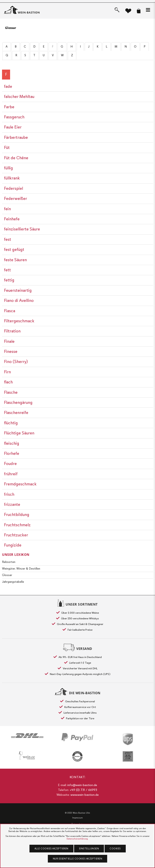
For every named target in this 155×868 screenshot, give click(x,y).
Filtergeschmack (19, 321)
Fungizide (13, 545)
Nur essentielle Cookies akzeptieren (78, 859)
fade (8, 86)
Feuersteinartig (18, 290)
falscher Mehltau (19, 97)
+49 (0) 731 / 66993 (83, 790)
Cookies (115, 849)
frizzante (12, 504)
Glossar (11, 28)
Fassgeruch (14, 117)
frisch (9, 494)
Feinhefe (12, 219)
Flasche (11, 392)
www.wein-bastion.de (85, 795)
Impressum (77, 818)
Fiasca (10, 311)
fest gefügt (14, 249)
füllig (8, 168)
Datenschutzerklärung (77, 839)
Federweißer (16, 198)
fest (8, 239)
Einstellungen (89, 849)
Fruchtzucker (16, 535)
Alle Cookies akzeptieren (51, 849)
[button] (148, 10)
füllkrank (12, 178)
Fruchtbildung (17, 515)
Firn (7, 372)
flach (8, 382)
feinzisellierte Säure (22, 229)
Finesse (11, 351)
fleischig (12, 443)
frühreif (11, 474)
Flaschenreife (16, 413)
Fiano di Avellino (19, 300)
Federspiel (14, 188)
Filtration (12, 331)
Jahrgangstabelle (13, 582)
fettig (9, 280)
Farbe (9, 107)
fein (7, 209)
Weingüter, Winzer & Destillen (21, 569)
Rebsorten (9, 562)
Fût (7, 147)
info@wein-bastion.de (82, 785)
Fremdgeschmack (20, 484)
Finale (9, 341)
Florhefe (12, 453)
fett (7, 270)
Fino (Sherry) (16, 362)
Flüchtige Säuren (19, 433)
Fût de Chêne (16, 158)
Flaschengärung (18, 402)
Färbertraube (16, 137)
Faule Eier (13, 127)
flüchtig (11, 423)
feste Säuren (15, 260)
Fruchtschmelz (17, 525)
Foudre (10, 464)
